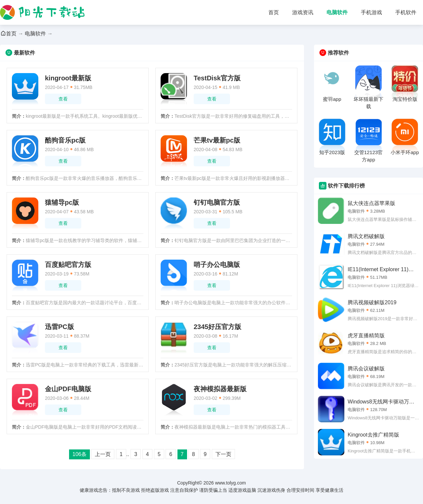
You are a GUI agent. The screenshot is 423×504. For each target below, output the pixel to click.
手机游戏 (371, 12)
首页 (274, 12)
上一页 (103, 454)
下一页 (223, 454)
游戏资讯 (303, 12)
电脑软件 (337, 12)
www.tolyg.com (231, 483)
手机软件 (406, 12)
